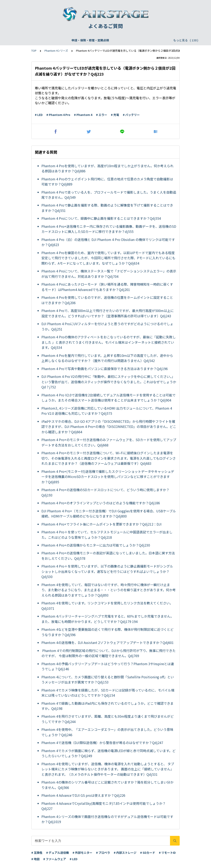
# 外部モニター (82, 853)
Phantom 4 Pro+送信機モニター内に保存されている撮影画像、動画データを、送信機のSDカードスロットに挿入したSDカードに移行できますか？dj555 (109, 229)
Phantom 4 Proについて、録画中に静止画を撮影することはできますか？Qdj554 (101, 218)
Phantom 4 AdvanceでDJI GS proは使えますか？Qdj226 (83, 795)
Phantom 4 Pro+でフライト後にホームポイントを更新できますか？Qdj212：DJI (102, 524)
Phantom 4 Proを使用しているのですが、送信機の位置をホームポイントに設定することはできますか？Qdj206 (107, 300)
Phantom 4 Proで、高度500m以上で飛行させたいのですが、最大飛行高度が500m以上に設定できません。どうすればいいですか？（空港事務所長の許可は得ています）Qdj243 (108, 313)
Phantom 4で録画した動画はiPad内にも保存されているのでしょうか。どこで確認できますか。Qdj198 (107, 706)
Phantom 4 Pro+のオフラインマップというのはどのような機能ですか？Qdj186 (101, 503)
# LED (39, 115)
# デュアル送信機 (57, 853)
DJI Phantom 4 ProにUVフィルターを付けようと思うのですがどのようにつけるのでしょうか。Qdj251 (107, 326)
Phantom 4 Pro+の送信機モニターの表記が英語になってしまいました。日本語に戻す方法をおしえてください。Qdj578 (108, 556)
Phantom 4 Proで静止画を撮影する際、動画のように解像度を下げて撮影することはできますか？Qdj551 (107, 208)
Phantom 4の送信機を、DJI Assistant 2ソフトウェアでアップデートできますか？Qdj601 (108, 643)
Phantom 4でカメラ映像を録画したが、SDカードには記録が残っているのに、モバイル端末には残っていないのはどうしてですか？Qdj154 (108, 693)
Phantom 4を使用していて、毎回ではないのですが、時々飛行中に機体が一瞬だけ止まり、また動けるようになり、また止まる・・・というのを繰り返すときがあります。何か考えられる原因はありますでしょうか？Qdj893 (109, 590)
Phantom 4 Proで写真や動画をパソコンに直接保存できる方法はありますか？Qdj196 (105, 369)
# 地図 (35, 859)
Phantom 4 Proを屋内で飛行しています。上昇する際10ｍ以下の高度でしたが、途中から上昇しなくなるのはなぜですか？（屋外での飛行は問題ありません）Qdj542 (107, 358)
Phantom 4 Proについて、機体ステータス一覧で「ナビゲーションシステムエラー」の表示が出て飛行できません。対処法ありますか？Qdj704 (109, 274)
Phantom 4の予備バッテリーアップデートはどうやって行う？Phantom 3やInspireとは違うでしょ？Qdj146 (108, 666)
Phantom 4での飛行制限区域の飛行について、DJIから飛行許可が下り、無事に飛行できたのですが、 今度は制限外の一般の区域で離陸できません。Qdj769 (108, 653)
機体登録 (66, 40)
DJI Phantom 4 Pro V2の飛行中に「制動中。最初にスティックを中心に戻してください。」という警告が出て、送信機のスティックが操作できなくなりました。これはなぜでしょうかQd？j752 (109, 382)
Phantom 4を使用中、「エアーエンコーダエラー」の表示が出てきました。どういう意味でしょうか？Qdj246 (107, 732)
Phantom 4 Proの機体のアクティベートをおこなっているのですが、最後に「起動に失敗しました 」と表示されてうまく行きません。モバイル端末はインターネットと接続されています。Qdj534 (109, 342)
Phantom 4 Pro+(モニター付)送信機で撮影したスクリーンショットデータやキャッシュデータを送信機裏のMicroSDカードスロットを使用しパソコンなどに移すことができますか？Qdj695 (108, 477)
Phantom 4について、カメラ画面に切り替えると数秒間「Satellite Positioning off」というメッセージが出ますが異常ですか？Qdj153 (108, 680)
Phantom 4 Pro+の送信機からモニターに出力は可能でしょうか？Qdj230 (96, 545)
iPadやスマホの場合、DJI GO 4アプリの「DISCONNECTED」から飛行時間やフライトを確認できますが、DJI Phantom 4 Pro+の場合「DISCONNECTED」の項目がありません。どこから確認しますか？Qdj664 (109, 427)
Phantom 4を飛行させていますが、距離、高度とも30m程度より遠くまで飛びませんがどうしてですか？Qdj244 (108, 719)
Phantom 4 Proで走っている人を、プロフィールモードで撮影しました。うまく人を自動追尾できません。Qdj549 (109, 195)
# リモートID (167, 853)
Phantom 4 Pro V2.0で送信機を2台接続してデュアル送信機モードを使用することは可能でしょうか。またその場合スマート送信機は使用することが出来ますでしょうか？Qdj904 (108, 398)
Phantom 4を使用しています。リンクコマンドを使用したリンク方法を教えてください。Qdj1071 (107, 606)
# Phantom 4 (83, 115)
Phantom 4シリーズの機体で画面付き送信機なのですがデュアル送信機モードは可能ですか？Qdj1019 (107, 819)
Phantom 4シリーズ (56, 51)
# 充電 (115, 115)
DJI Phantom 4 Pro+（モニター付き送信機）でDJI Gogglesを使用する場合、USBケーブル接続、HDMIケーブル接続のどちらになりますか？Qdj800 (109, 514)
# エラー (102, 115)
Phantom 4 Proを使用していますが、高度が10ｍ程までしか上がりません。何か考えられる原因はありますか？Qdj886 (107, 168)
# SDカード (148, 853)
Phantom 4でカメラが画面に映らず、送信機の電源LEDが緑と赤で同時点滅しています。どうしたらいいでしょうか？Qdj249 (108, 753)
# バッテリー (131, 115)
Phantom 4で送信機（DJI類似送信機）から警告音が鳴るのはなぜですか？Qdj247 (102, 743)
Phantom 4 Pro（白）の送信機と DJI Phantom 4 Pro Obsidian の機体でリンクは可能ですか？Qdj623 (108, 242)
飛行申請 (84, 40)
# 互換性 (37, 853)
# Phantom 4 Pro (58, 115)
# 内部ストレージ (125, 853)
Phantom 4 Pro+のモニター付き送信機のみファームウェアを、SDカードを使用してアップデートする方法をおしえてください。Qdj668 (109, 442)
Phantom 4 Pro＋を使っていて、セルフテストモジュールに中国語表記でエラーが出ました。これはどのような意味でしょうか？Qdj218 (107, 535)
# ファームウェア (55, 859)
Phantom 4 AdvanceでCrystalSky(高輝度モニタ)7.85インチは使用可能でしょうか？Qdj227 (104, 806)
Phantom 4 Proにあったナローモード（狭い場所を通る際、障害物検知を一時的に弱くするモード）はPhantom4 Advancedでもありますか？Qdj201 (107, 287)
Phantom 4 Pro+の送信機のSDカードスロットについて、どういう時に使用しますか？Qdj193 (105, 492)
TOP (34, 51)
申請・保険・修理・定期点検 (36, 40)
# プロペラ (103, 853)
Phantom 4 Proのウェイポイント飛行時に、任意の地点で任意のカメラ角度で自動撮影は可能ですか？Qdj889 (107, 182)
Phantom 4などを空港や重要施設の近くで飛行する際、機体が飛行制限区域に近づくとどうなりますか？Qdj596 (107, 632)
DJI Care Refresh (107, 40)
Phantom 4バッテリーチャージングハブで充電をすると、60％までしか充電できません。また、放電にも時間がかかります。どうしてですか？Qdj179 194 (108, 619)
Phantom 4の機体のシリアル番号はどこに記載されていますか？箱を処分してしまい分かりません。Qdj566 (107, 785)
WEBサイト (132, 40)
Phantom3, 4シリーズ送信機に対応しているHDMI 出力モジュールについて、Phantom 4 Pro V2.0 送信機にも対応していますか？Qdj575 (107, 411)
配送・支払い (154, 40)
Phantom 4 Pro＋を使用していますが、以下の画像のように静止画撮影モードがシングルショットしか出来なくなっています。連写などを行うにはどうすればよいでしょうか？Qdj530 (107, 571)
